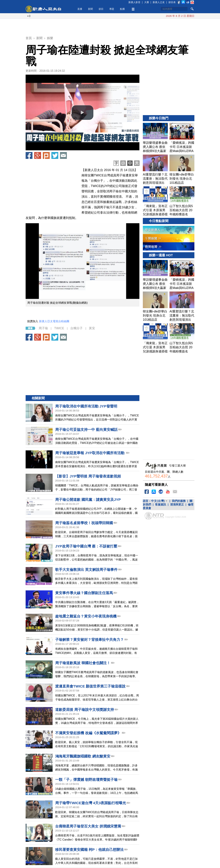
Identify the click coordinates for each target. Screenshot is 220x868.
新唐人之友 (159, 2)
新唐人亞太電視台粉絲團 (54, 321)
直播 (80, 9)
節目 (101, 9)
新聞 (90, 9)
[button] (82, 113)
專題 (112, 9)
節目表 (172, 2)
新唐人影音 (134, 2)
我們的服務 (179, 501)
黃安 (92, 328)
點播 (122, 9)
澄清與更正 (177, 505)
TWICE (59, 328)
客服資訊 (161, 505)
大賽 (147, 2)
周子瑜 (43, 328)
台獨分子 (76, 328)
